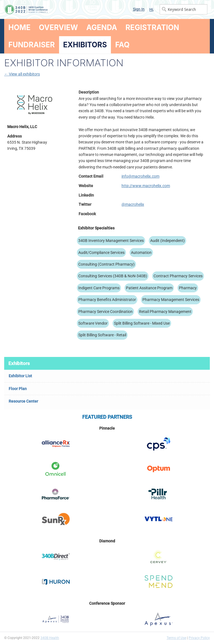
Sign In (139, 9)
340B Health (50, 638)
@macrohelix (133, 204)
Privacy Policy (199, 638)
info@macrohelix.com (140, 176)
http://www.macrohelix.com (146, 186)
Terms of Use (176, 638)
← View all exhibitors (22, 74)
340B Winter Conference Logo (56, 9)
